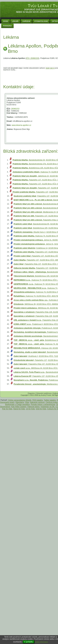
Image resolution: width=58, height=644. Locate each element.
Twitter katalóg (50, 400)
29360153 (15, 109)
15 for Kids (30, 409)
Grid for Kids (41, 409)
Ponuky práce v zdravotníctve (43, 404)
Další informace (42, 642)
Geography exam (7, 402)
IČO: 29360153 (32, 58)
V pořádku (29, 642)
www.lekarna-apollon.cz (21, 125)
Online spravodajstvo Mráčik (20, 400)
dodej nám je (50, 68)
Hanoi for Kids (19, 409)
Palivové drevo (33, 407)
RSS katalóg (38, 400)
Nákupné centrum (37, 402)
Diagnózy (31, 393)
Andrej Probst (46, 395)
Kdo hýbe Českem (19, 407)
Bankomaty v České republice (18, 404)
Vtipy (27, 402)
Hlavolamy (20, 402)
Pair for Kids (7, 409)
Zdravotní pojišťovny (44, 393)
